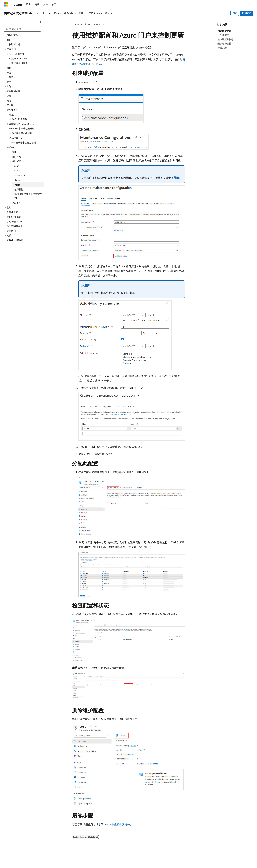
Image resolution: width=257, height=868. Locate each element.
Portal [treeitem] (17, 185)
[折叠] (40, 22)
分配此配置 (223, 35)
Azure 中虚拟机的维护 (117, 824)
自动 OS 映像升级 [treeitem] (18, 119)
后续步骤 (222, 48)
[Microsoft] (6, 4)
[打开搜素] (250, 4)
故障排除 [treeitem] (19, 189)
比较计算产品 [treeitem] (13, 44)
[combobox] (22, 29)
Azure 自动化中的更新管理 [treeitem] (23, 143)
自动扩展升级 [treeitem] (16, 138)
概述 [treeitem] (9, 40)
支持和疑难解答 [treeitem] (15, 240)
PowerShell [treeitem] (20, 175)
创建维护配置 (224, 31)
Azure (76, 24)
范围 (176, 178)
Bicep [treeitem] (17, 180)
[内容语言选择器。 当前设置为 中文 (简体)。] (13, 863)
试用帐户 (247, 13)
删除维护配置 (224, 44)
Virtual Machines (92, 24)
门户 (235, 13)
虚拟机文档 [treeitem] (12, 35)
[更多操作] (182, 25)
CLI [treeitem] (16, 171)
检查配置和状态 (226, 39)
